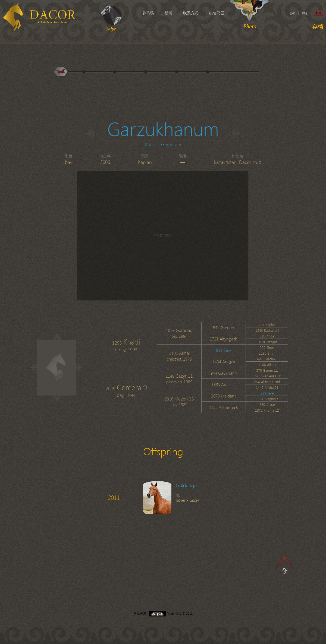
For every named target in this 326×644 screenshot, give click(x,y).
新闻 (168, 13)
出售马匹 (217, 13)
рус (292, 13)
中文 (318, 13)
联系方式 (191, 13)
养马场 (148, 13)
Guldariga (186, 485)
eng (305, 13)
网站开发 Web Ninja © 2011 (163, 613)
